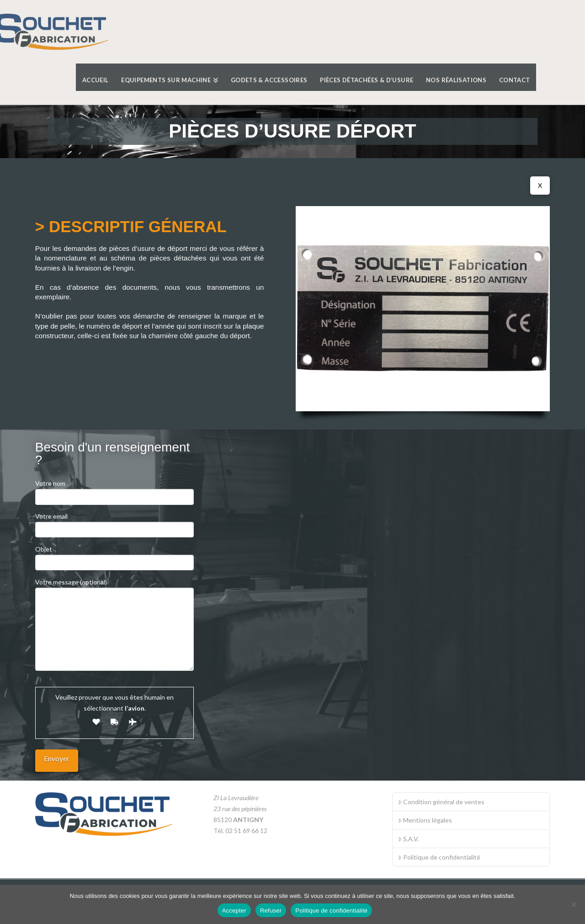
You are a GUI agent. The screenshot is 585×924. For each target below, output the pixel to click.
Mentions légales (425, 820)
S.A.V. (409, 839)
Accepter (234, 911)
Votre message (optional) (114, 587)
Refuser (271, 911)
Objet (114, 556)
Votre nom (114, 491)
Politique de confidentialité (439, 857)
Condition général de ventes (441, 802)
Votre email (114, 523)
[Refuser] (574, 904)
